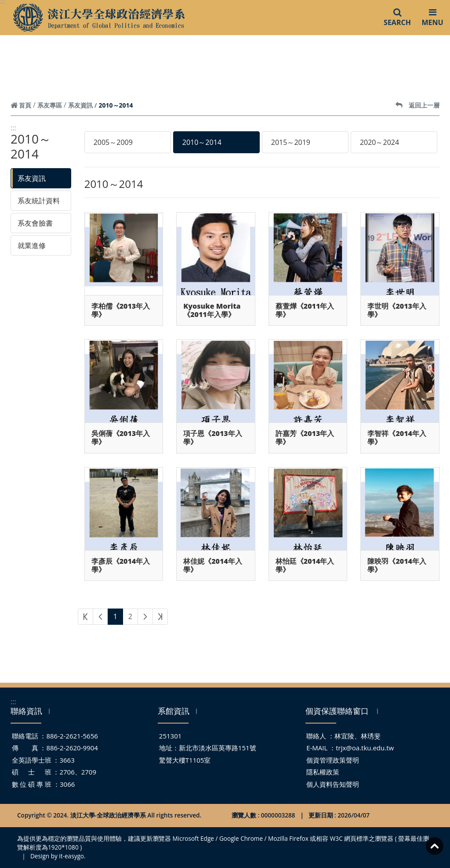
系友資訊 (80, 105)
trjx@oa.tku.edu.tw (365, 748)
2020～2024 (379, 142)
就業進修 (32, 245)
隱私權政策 (323, 772)
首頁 (21, 105)
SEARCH (397, 17)
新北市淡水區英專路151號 (218, 748)
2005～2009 (113, 142)
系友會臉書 (35, 223)
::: (13, 128)
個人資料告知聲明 (333, 784)
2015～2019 (291, 142)
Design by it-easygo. (58, 856)
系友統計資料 (39, 201)
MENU (432, 17)
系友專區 (50, 105)
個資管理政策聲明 (333, 760)
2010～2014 (202, 142)
